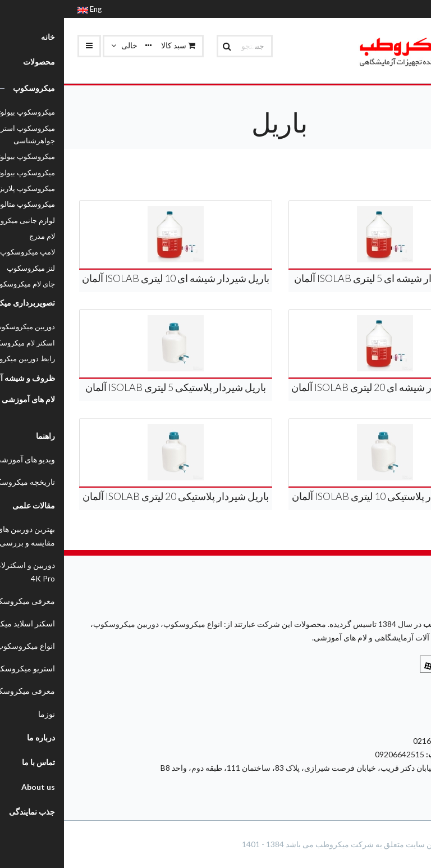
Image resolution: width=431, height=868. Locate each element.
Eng (26, 9)
